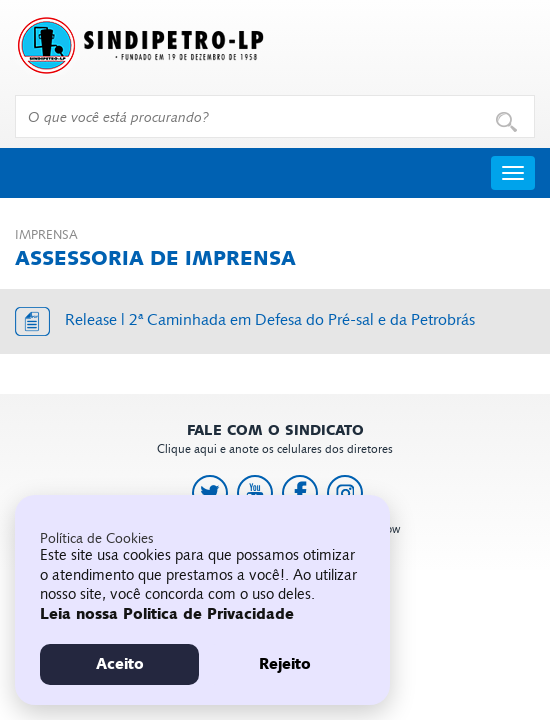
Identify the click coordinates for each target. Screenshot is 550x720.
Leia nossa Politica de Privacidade (167, 614)
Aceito (120, 664)
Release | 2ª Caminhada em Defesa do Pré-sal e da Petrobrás (270, 320)
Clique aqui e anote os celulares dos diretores (275, 439)
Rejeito (285, 664)
